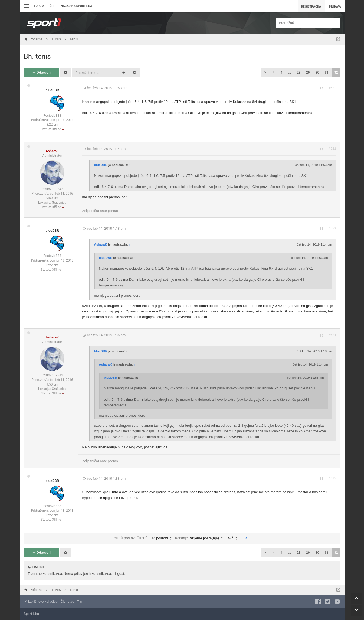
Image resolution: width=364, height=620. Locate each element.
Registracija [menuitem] (311, 6)
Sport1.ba (32, 614)
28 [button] (299, 73)
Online (39, 567)
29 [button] (308, 73)
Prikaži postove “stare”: (143, 538)
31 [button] (327, 73)
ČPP (52, 6)
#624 (332, 335)
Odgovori (41, 72)
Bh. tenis (37, 56)
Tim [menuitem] (80, 601)
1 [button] (282, 73)
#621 (332, 88)
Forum (39, 6)
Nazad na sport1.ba (76, 6)
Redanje (200, 538)
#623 (332, 228)
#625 (332, 478)
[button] (265, 73)
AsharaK (52, 151)
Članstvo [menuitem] (67, 601)
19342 (58, 189)
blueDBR (52, 90)
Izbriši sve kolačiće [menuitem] (41, 601)
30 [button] (317, 73)
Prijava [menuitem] (335, 6)
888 (58, 116)
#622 (332, 149)
